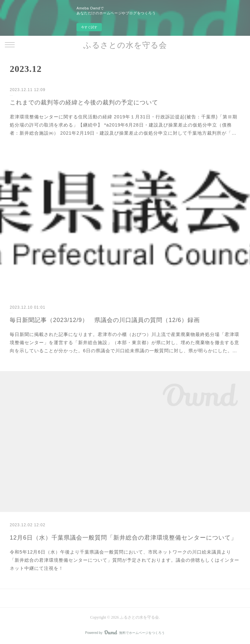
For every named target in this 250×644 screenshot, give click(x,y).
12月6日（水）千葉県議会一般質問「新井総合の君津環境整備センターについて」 (123, 538)
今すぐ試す (89, 27)
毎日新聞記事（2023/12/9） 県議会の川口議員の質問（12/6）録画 (105, 320)
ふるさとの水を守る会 (125, 45)
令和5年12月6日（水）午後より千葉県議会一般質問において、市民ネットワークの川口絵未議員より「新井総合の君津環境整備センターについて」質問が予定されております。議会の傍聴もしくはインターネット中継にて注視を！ (125, 560)
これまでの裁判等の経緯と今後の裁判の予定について (84, 102)
